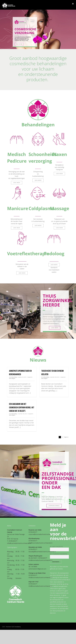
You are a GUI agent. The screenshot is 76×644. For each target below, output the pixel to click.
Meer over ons (19, 44)
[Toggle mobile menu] (73, 4)
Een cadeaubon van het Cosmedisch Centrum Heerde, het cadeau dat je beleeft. (22, 408)
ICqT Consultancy (16, 627)
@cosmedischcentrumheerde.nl (20, 543)
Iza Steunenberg (14, 377)
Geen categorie (12, 378)
